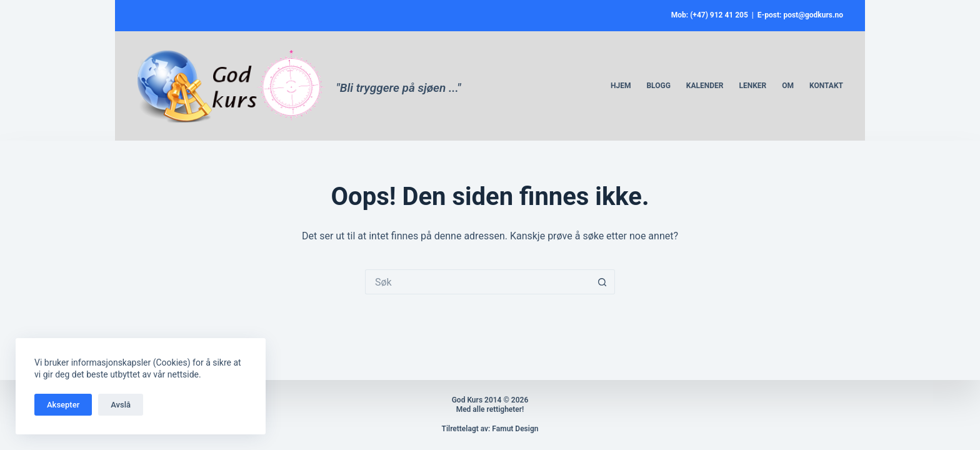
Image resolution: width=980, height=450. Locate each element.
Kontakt (826, 86)
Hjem (621, 86)
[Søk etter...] (477, 282)
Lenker (752, 86)
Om (788, 86)
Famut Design (515, 429)
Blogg (658, 86)
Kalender (705, 86)
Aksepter (63, 405)
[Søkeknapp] (602, 282)
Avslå (121, 405)
